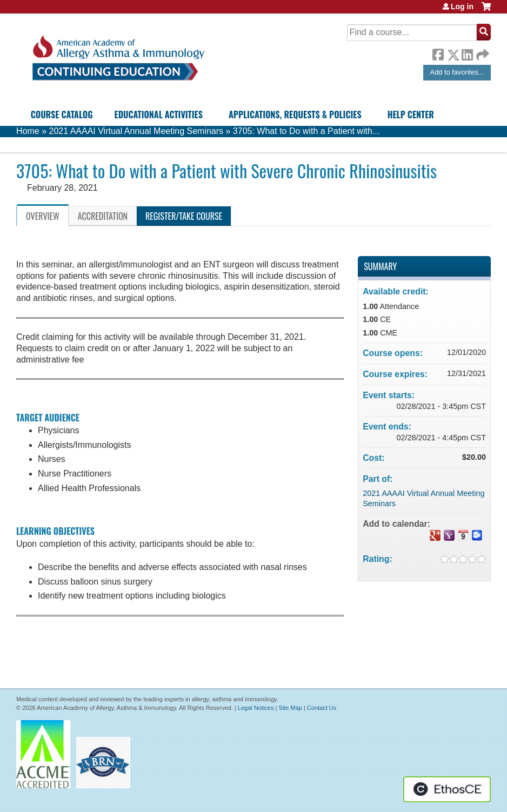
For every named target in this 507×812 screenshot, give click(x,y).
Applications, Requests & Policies (295, 115)
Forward (482, 52)
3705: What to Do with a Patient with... (306, 131)
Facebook (438, 53)
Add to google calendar (435, 535)
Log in (462, 6)
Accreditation (103, 216)
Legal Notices (256, 708)
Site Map (290, 708)
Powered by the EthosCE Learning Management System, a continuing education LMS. (447, 789)
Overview (43, 216)
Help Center (411, 115)
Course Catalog (62, 115)
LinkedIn (467, 53)
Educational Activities (159, 115)
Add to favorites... (457, 72)
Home (28, 131)
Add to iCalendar (463, 535)
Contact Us (322, 708)
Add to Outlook (477, 535)
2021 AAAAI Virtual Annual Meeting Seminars (136, 131)
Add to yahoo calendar (449, 535)
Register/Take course (184, 216)
